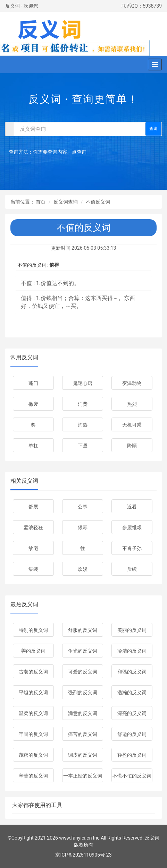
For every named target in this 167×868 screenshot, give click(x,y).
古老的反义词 (33, 672)
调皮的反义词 (83, 755)
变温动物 (132, 383)
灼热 (83, 425)
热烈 (132, 404)
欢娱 (83, 569)
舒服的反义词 (83, 630)
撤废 (33, 404)
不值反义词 (98, 202)
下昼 (83, 446)
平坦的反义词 (33, 693)
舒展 (33, 507)
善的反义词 (33, 651)
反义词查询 (66, 202)
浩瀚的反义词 (132, 693)
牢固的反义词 (33, 734)
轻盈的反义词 (132, 755)
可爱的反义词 (83, 672)
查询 (153, 129)
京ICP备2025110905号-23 (83, 855)
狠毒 (83, 527)
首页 (41, 202)
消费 (83, 404)
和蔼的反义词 (132, 672)
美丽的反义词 (132, 630)
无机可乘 (132, 425)
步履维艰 (132, 527)
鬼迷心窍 (83, 383)
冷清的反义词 (132, 651)
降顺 (132, 446)
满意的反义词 (83, 713)
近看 (132, 507)
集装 (33, 569)
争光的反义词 (83, 651)
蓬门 (33, 383)
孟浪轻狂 (33, 527)
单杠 (33, 446)
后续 (132, 569)
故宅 (33, 548)
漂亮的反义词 (132, 713)
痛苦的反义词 (83, 734)
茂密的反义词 (33, 755)
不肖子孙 (132, 548)
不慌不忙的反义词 (132, 776)
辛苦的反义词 (33, 776)
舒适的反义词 (132, 734)
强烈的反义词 (83, 693)
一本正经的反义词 (83, 776)
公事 (83, 507)
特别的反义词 (33, 630)
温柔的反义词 (33, 713)
